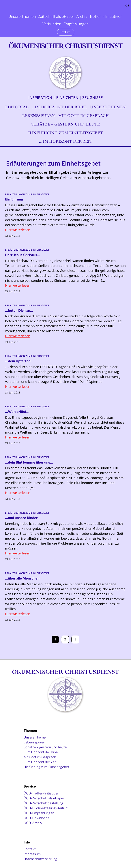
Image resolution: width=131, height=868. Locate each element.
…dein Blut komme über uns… (29, 462)
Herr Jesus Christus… (23, 255)
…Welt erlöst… (17, 412)
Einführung (14, 199)
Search (127, 6)
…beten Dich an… (19, 311)
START (66, 32)
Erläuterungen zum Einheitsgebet (27, 194)
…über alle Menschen (22, 578)
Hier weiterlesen (18, 230)
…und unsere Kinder (21, 518)
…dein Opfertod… (19, 361)
